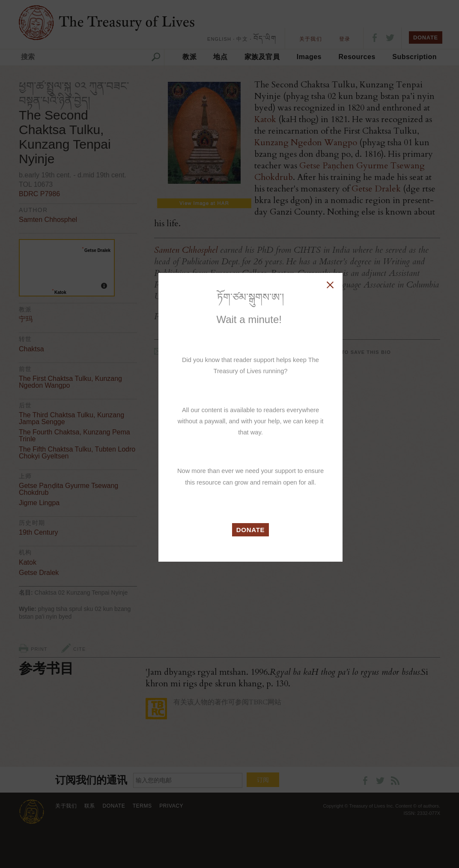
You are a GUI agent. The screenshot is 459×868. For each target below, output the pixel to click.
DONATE (251, 530)
